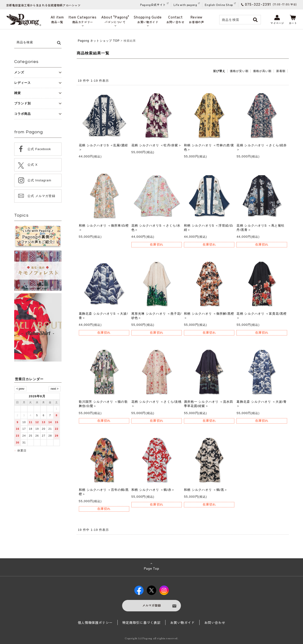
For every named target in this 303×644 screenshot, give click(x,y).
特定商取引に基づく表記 (142, 622)
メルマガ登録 (151, 605)
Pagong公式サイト (153, 5)
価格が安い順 (239, 71)
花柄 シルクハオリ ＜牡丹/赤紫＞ (156, 145)
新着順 (281, 71)
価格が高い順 (262, 71)
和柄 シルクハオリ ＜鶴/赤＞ (153, 490)
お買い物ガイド (182, 622)
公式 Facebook (39, 149)
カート (293, 20)
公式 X (33, 165)
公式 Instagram (39, 180)
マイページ (277, 20)
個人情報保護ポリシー (95, 622)
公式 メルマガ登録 (41, 196)
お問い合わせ (215, 622)
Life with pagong (185, 5)
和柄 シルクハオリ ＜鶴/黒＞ (206, 490)
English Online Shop (219, 5)
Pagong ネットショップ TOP (99, 41)
